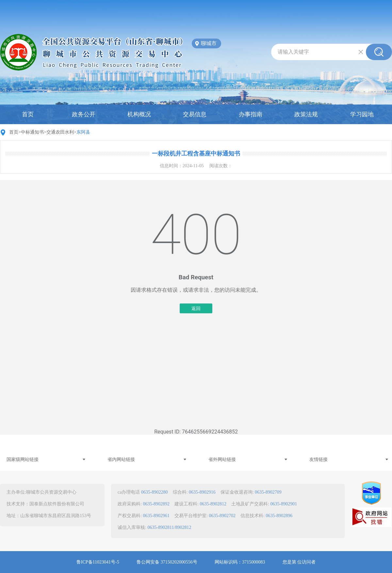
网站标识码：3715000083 (240, 562)
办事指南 (251, 114)
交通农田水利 (60, 132)
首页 (28, 114)
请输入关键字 (293, 52)
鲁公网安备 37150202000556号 (167, 562)
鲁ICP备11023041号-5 (98, 562)
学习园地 (362, 114)
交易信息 (195, 114)
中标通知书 (32, 132)
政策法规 (306, 114)
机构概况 (139, 114)
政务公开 (84, 114)
